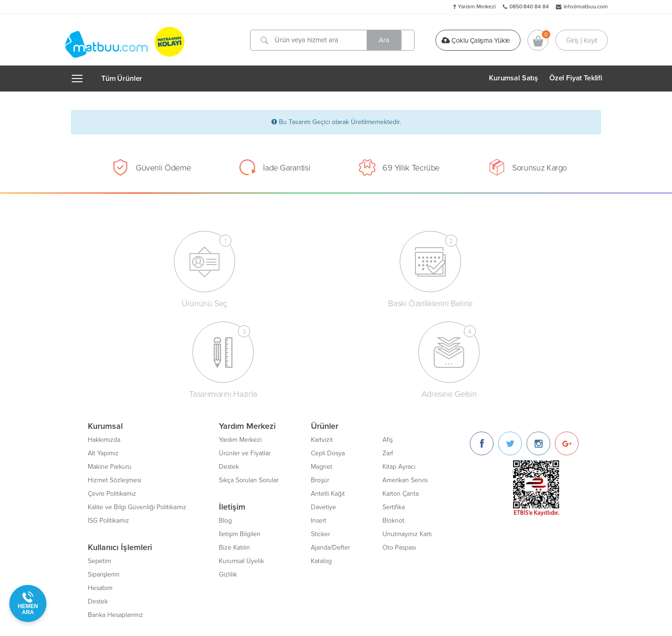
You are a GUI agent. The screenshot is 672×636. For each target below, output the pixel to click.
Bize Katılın (234, 454)
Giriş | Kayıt (582, 40)
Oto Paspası (399, 454)
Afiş (388, 346)
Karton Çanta (401, 400)
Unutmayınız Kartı (407, 441)
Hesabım (100, 495)
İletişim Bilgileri (240, 441)
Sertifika (394, 414)
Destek (98, 508)
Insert (319, 427)
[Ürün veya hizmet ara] (335, 40)
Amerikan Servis (405, 387)
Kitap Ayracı (399, 373)
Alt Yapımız (103, 360)
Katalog (321, 468)
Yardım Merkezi (477, 7)
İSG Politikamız (109, 427)
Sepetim (99, 468)
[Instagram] (538, 350)
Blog (225, 427)
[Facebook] (482, 350)
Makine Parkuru (110, 373)
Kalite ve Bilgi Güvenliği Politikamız (137, 414)
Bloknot (393, 427)
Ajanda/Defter (330, 454)
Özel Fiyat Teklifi (576, 78)
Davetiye (323, 414)
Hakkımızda (104, 346)
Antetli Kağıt (328, 400)
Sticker (320, 441)
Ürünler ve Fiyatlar (245, 360)
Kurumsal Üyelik (241, 468)
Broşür (320, 387)
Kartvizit (322, 346)
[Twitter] (510, 350)
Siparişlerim (104, 481)
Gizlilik (228, 481)
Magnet (322, 373)
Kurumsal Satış (514, 78)
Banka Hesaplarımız (115, 521)
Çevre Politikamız (112, 400)
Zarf (388, 360)
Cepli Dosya (328, 360)
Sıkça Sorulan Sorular (249, 387)
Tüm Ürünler (122, 79)
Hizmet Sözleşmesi (115, 387)
